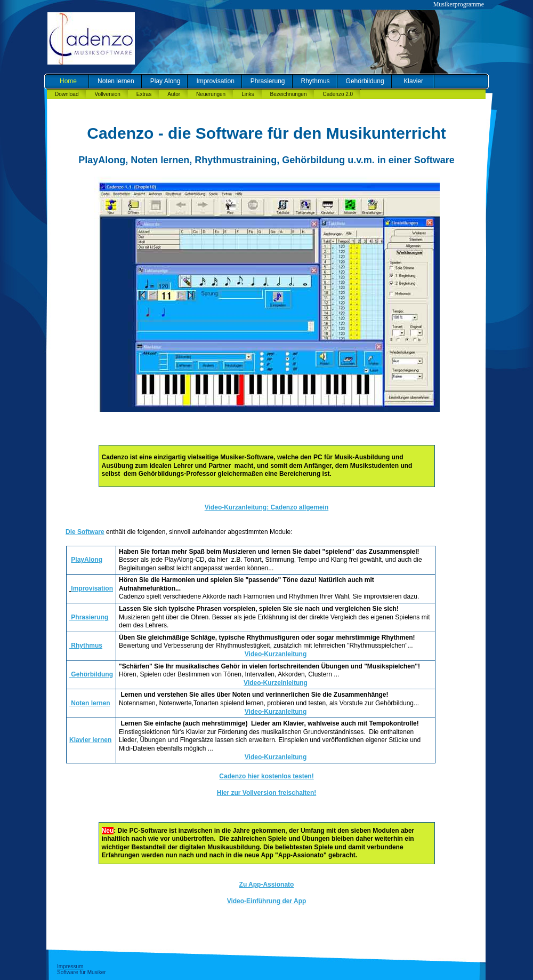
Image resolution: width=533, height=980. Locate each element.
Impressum (70, 966)
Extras (144, 94)
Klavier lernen (90, 740)
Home (68, 81)
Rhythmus (316, 81)
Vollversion (107, 94)
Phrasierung (268, 81)
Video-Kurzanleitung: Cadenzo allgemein (266, 507)
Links (248, 94)
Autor (174, 94)
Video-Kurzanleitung (276, 654)
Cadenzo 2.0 (338, 94)
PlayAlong (87, 560)
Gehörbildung (365, 81)
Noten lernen (116, 81)
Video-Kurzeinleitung (276, 683)
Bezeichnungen (289, 94)
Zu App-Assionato (267, 885)
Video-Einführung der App (267, 901)
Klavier (413, 81)
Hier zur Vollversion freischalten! (267, 793)
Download (67, 94)
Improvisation (215, 81)
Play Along (165, 81)
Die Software (85, 532)
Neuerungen (211, 94)
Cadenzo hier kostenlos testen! (266, 776)
